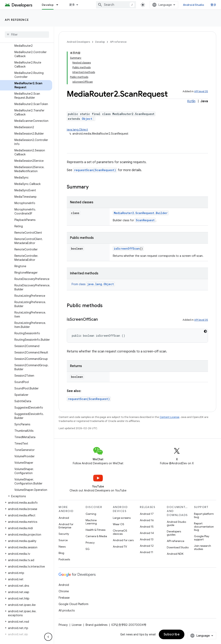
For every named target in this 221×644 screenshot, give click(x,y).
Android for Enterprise (66, 526)
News (62, 547)
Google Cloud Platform (73, 604)
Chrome (64, 591)
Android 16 (147, 520)
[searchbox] (27, 35)
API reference (17, 20)
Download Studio (178, 547)
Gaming (91, 514)
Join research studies (202, 547)
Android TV (120, 547)
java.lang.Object (77, 130)
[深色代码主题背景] (205, 331)
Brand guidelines (96, 625)
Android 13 (147, 539)
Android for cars (123, 540)
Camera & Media (96, 536)
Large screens (122, 518)
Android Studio (194, 5)
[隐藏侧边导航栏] (48, 637)
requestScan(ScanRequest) (95, 170)
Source (63, 540)
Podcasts (64, 559)
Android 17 (147, 514)
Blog (61, 553)
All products (67, 610)
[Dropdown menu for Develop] (59, 5)
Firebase (64, 598)
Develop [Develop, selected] (48, 5)
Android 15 (147, 527)
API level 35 (201, 91)
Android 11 (146, 552)
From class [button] (93, 284)
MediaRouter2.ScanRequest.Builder (141, 213)
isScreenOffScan (127, 249)
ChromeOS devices (120, 532)
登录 (213, 5)
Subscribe (172, 634)
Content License (169, 417)
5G (88, 549)
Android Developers (78, 42)
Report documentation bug (204, 527)
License (77, 625)
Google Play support (202, 538)
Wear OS (118, 524)
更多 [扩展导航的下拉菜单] (72, 5)
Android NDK (175, 554)
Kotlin (191, 101)
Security (64, 534)
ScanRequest (145, 220)
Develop (100, 42)
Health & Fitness (95, 530)
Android (64, 518)
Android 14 (147, 533)
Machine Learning (91, 522)
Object (87, 119)
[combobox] (116, 5)
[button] (26, 496)
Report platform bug (204, 515)
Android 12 (147, 546)
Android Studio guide (176, 523)
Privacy (90, 543)
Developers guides (174, 533)
